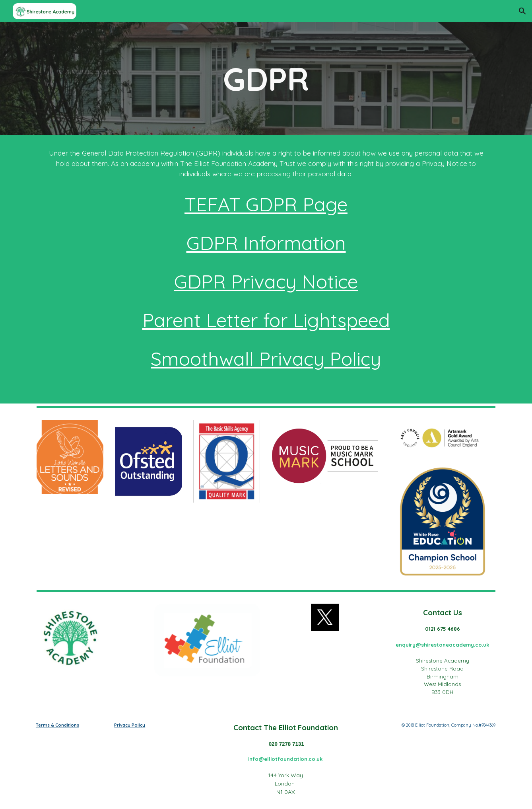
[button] (522, 11)
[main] (266, 79)
